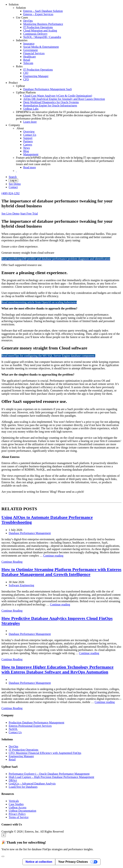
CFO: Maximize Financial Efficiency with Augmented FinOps (45, 753)
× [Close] (4, 835)
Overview (29, 132)
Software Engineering (21, 585)
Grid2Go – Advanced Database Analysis (32, 784)
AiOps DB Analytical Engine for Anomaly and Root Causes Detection (64, 99)
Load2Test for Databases (23, 787)
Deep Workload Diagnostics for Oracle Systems (51, 102)
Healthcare (29, 57)
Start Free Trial (29, 214)
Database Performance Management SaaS (48, 89)
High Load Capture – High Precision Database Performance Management (51, 777)
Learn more (30, 122)
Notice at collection (39, 862)
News (26, 148)
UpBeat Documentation (22, 811)
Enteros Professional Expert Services (30, 726)
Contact (13, 187)
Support (28, 138)
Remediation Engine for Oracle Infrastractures (50, 105)
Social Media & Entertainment (41, 47)
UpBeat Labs (31, 109)
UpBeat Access (18, 807)
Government (30, 50)
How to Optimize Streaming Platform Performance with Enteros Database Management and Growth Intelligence (61, 572)
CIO (26, 73)
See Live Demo (11, 214)
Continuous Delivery (35, 34)
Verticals (14, 801)
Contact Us (30, 135)
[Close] (3, 856)
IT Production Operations (38, 27)
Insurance (29, 44)
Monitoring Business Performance (43, 24)
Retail (27, 60)
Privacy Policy (17, 814)
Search (13, 177)
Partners (28, 141)
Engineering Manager (36, 76)
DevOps (28, 21)
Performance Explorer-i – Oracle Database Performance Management (49, 774)
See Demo (15, 184)
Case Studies (16, 804)
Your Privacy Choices (73, 862)
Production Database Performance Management (36, 723)
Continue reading (53, 556)
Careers (28, 145)
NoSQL (13, 729)
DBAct (13, 780)
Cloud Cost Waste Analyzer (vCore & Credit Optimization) (58, 96)
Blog (26, 151)
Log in (13, 180)
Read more (30, 167)
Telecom (28, 63)
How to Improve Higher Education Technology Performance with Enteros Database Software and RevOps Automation (58, 669)
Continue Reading (12, 562)
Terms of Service (19, 817)
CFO (26, 79)
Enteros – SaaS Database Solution (43, 11)
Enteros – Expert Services (38, 14)
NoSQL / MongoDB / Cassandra (42, 37)
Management (31, 154)
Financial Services (34, 53)
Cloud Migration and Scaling (40, 31)
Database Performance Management (30, 533)
